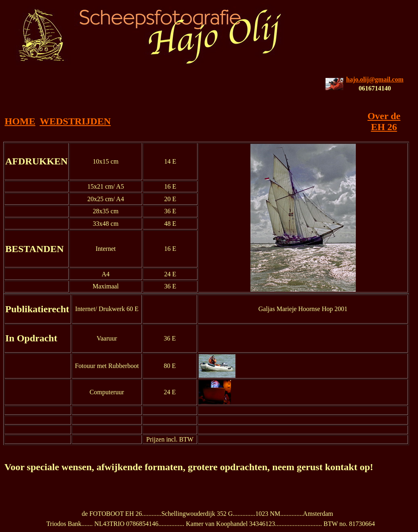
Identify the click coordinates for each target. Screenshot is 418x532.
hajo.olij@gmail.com (375, 79)
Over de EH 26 (384, 121)
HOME (20, 121)
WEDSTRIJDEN (75, 121)
